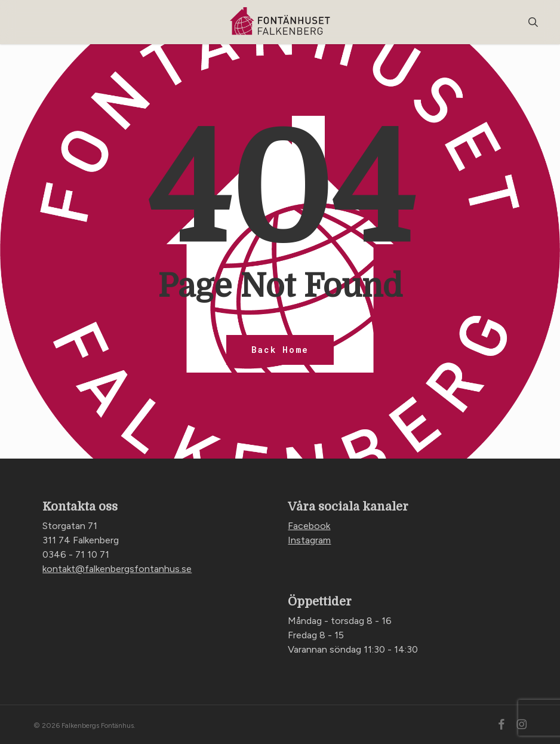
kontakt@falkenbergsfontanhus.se (117, 569)
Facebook (309, 526)
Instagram (309, 540)
